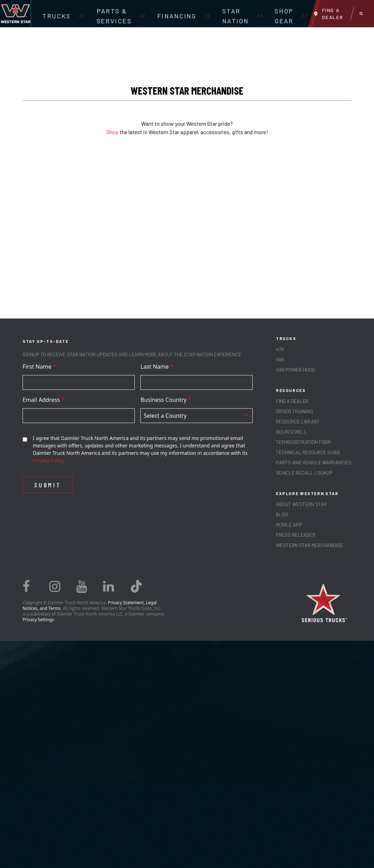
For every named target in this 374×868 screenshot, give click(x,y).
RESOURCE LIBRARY (298, 421)
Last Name (157, 367)
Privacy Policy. (49, 460)
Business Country (166, 400)
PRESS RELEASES (296, 535)
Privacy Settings (38, 620)
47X (280, 349)
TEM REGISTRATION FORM (303, 442)
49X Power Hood (295, 370)
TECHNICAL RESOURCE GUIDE (308, 452)
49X (280, 359)
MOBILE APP (289, 525)
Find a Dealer (292, 401)
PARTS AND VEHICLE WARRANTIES (314, 462)
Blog (282, 514)
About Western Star (301, 504)
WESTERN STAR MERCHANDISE (309, 545)
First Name (39, 367)
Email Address (44, 400)
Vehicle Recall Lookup (304, 473)
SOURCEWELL (291, 432)
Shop (112, 132)
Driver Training (294, 411)
